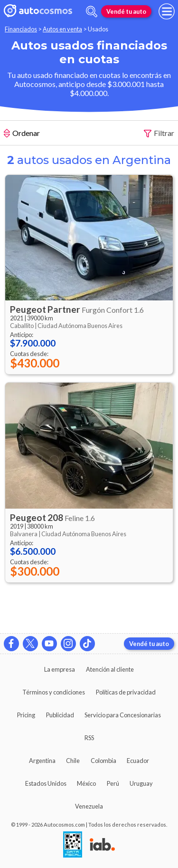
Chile (73, 761)
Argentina (42, 761)
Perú (113, 783)
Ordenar (22, 134)
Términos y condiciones (54, 692)
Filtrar (159, 133)
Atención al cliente (110, 669)
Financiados (21, 29)
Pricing (26, 715)
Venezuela (89, 806)
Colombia (103, 761)
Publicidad (60, 715)
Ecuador (138, 761)
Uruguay (141, 783)
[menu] (167, 11)
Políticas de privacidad (126, 692)
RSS (89, 738)
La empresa (60, 669)
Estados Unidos (46, 783)
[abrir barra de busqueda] (92, 12)
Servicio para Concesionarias (123, 715)
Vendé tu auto (126, 11)
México (86, 783)
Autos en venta (62, 29)
